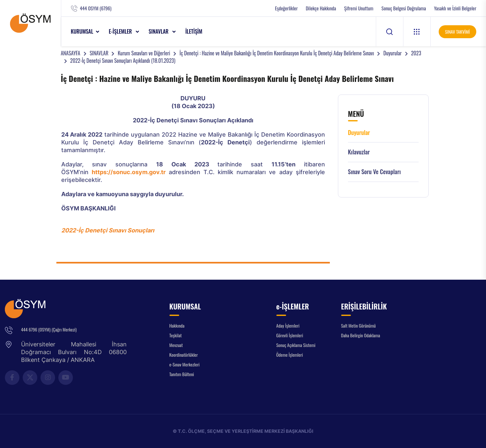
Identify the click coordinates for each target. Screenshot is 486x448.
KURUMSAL (82, 31)
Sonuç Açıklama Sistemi (296, 345)
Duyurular (392, 53)
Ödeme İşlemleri (290, 355)
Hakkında (177, 325)
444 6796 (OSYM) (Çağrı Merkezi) (49, 329)
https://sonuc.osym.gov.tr (129, 172)
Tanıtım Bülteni (182, 374)
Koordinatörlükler (184, 355)
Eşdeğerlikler (286, 8)
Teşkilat (176, 335)
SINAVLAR (159, 31)
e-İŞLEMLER (121, 31)
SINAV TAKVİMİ (457, 32)
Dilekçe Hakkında (321, 8)
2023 (416, 53)
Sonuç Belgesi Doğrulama (404, 8)
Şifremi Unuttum (359, 8)
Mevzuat (176, 345)
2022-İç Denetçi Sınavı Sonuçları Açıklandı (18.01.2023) (123, 61)
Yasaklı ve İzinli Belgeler (455, 8)
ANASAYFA (71, 53)
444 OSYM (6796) (96, 8)
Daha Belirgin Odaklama (361, 335)
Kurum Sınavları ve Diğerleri (144, 53)
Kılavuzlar (359, 152)
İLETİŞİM (194, 31)
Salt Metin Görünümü (359, 325)
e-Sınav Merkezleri (185, 364)
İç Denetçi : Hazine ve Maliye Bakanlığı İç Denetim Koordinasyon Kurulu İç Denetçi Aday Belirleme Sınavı (277, 53)
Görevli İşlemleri (290, 335)
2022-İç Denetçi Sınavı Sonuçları (108, 230)
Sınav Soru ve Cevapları (374, 172)
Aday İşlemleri (288, 325)
